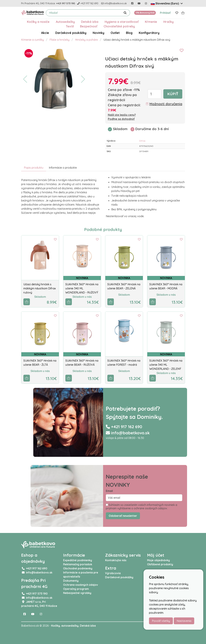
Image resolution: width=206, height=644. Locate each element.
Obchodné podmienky (78, 568)
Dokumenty (71, 581)
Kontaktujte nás (116, 560)
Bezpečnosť (89, 26)
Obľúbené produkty (160, 564)
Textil (70, 26)
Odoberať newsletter (123, 516)
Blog (129, 33)
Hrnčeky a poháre (86, 40)
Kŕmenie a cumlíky (33, 40)
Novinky (98, 33)
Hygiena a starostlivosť (122, 22)
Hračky (168, 22)
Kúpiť (173, 94)
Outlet (115, 33)
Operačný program (76, 589)
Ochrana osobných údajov (81, 585)
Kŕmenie (151, 22)
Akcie (45, 33)
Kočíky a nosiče (38, 22)
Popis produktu (34, 168)
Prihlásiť (165, 13)
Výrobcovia (113, 573)
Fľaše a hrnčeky (59, 40)
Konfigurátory (149, 33)
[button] (25, 79)
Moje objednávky (158, 560)
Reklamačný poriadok (78, 564)
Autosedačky (65, 22)
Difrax (142, 141)
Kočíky (56, 626)
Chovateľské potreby (119, 26)
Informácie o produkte (63, 168)
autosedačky (70, 626)
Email (109, 491)
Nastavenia (184, 621)
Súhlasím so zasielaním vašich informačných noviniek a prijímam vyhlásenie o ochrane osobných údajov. (141, 507)
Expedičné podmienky (78, 560)
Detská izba (90, 22)
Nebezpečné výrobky (77, 593)
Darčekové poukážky (71, 33)
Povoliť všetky (161, 621)
